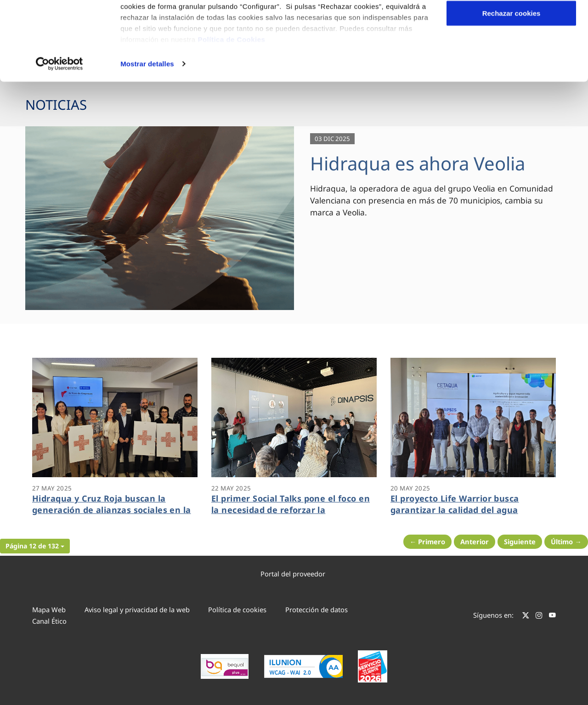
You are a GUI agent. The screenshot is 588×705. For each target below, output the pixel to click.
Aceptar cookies (511, 24)
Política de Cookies (231, 110)
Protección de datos (317, 609)
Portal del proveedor (293, 574)
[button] (35, 546)
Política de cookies (237, 609)
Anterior (475, 541)
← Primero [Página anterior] (428, 541)
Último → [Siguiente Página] (566, 541)
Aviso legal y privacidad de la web (137, 609)
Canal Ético (49, 621)
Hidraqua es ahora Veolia (418, 163)
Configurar (512, 54)
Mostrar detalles (147, 135)
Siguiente (520, 541)
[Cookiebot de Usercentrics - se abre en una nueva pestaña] (59, 135)
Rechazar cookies (512, 84)
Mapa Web (49, 609)
